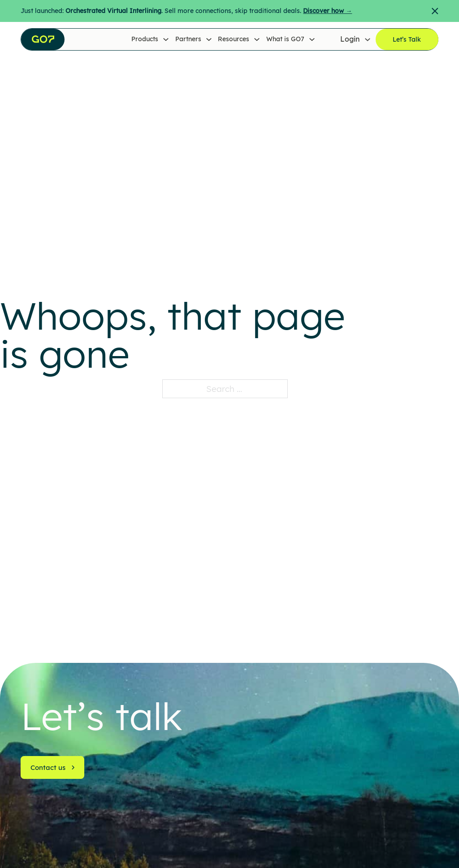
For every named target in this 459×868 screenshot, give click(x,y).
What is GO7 (285, 39)
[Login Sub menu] (368, 39)
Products (145, 39)
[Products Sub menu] (166, 39)
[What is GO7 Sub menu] (312, 39)
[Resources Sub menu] (257, 39)
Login (350, 39)
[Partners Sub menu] (209, 39)
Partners (188, 39)
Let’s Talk (407, 39)
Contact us (53, 767)
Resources (234, 39)
